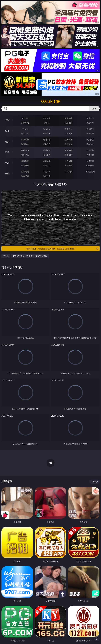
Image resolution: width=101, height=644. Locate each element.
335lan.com (50, 102)
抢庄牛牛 (90, 123)
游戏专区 (90, 118)
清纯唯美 (47, 155)
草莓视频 (68, 172)
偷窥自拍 (25, 150)
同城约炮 (25, 172)
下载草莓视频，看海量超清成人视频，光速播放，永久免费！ (62, 249)
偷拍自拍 (47, 140)
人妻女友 (68, 161)
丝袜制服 (47, 134)
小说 (7, 163)
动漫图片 (90, 150)
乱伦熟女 (68, 144)
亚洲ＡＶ (25, 129)
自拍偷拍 (47, 129)
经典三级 (47, 144)
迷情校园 (25, 165)
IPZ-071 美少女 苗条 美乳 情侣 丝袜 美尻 (30, 256)
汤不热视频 (90, 172)
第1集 (6, 256)
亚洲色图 (47, 150)
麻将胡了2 (25, 123)
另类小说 (47, 165)
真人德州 (47, 118)
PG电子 (25, 118)
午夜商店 (47, 172)
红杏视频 (25, 176)
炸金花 (47, 123)
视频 (7, 131)
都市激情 (25, 161)
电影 (7, 142)
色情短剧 (47, 176)
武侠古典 (90, 161)
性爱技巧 (90, 165)
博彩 (7, 120)
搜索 (94, 108)
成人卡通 (68, 140)
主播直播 (68, 134)
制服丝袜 (25, 144)
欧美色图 (68, 150)
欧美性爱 (90, 140)
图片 (7, 152)
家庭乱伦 (47, 161)
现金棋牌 (68, 123)
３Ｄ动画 (90, 129)
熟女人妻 (25, 134)
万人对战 (68, 118)
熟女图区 (68, 155)
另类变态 (90, 144)
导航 (7, 174)
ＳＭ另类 (90, 134)
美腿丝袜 (25, 155)
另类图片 (90, 155)
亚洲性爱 (25, 140)
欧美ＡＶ (68, 129)
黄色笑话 (68, 165)
